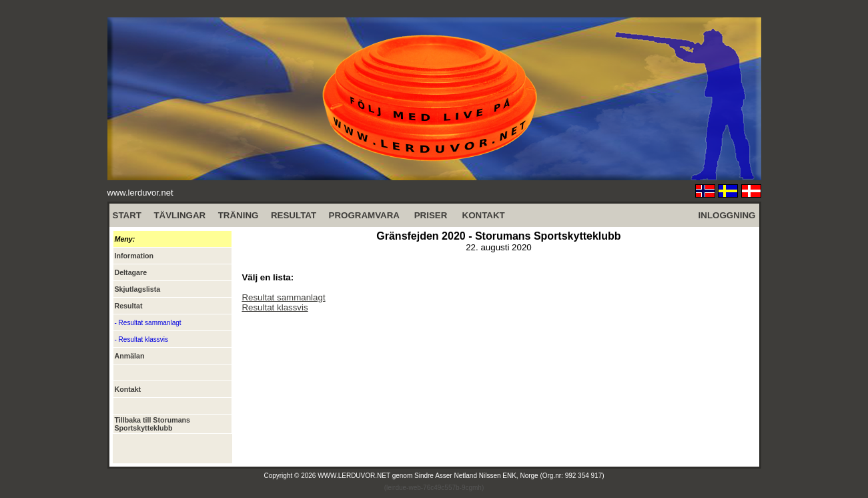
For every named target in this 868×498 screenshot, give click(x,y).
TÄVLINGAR (179, 215)
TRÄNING (239, 215)
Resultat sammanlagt (283, 297)
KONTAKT (484, 215)
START (127, 215)
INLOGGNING (727, 215)
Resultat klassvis (275, 307)
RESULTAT (294, 215)
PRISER (431, 215)
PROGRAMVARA (364, 215)
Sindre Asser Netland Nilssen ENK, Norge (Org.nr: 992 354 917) (509, 476)
